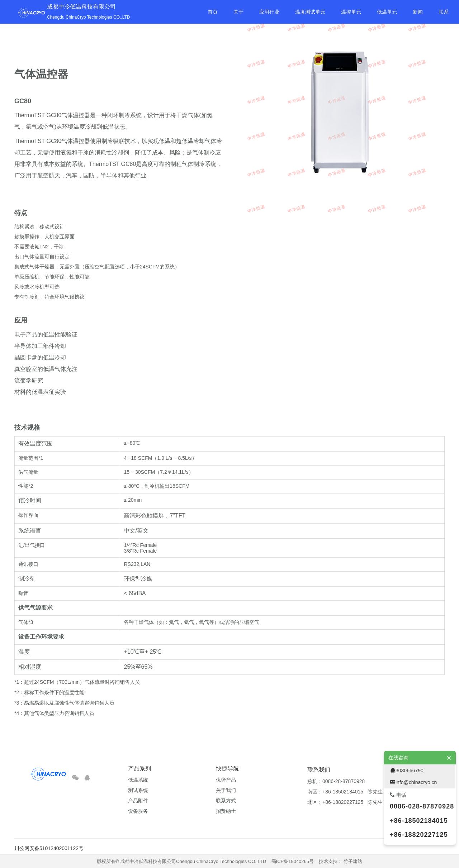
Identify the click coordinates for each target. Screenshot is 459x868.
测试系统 (138, 790)
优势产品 (226, 780)
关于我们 (226, 790)
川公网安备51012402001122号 (49, 848)
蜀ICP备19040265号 (293, 861)
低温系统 (138, 780)
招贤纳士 (226, 811)
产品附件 (138, 801)
